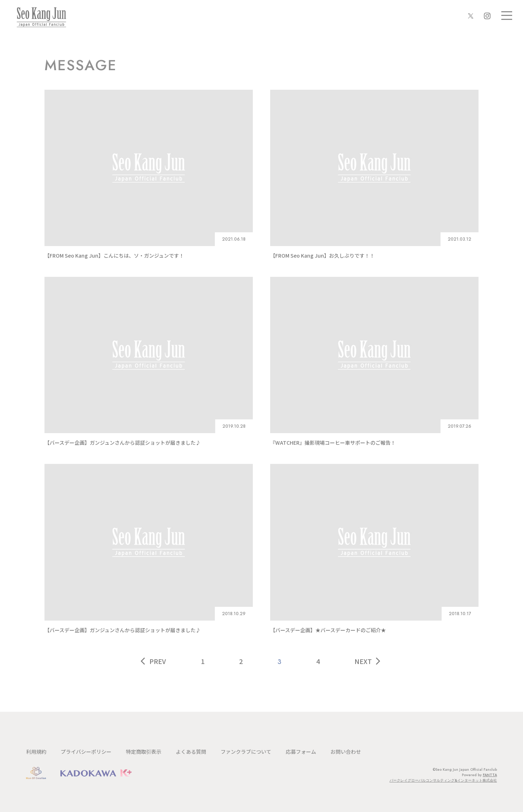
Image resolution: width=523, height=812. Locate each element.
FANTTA (490, 775)
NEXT (368, 661)
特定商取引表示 (144, 752)
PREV (153, 661)
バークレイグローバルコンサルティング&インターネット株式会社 (443, 780)
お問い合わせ (346, 752)
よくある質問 (191, 752)
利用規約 (36, 752)
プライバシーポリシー (86, 752)
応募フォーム (301, 752)
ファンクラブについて (246, 752)
